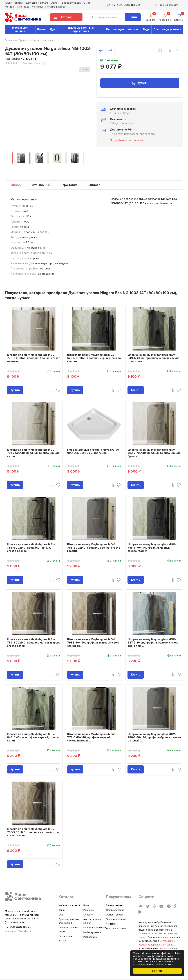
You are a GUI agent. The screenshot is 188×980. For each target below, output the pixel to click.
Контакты (37, 7)
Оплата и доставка (116, 919)
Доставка (70, 185)
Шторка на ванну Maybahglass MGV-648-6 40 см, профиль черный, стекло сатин (33, 737)
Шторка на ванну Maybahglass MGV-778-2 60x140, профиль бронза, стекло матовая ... (34, 358)
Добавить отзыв (30, 63)
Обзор (16, 185)
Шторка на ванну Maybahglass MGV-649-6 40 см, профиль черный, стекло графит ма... (153, 358)
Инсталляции (115, 29)
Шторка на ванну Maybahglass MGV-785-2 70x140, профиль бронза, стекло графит (94, 548)
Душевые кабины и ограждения (81, 29)
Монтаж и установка (17, 7)
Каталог (62, 18)
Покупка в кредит (56, 7)
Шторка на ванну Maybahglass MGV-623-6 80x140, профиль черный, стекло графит (94, 358)
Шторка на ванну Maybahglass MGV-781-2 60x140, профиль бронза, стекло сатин (33, 453)
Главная (9, 40)
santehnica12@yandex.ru (18, 931)
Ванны (42, 29)
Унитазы (133, 29)
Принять (157, 971)
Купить (140, 83)
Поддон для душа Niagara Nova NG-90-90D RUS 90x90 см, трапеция (94, 451)
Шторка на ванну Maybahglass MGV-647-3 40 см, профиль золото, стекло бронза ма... (153, 643)
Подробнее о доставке (127, 141)
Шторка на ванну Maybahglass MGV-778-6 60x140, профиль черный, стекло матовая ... (91, 737)
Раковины (89, 910)
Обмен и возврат (115, 915)
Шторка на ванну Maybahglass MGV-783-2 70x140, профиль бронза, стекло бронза (154, 453)
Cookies (162, 949)
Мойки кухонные (92, 932)
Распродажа (90, 937)
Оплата (94, 185)
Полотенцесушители (167, 29)
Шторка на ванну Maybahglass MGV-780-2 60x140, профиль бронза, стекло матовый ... (154, 737)
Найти (133, 17)
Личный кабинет (166, 5)
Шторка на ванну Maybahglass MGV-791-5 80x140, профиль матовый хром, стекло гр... (93, 643)
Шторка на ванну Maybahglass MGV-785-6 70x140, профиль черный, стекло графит (152, 548)
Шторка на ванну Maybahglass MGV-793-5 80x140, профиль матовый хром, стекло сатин (33, 832)
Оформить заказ (115, 910)
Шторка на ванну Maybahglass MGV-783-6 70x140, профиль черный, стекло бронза (31, 548)
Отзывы (42, 185)
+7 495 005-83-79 (125, 5)
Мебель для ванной (20, 29)
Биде (146, 29)
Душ (53, 29)
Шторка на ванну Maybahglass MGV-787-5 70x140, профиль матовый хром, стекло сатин (33, 643)
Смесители (89, 915)
